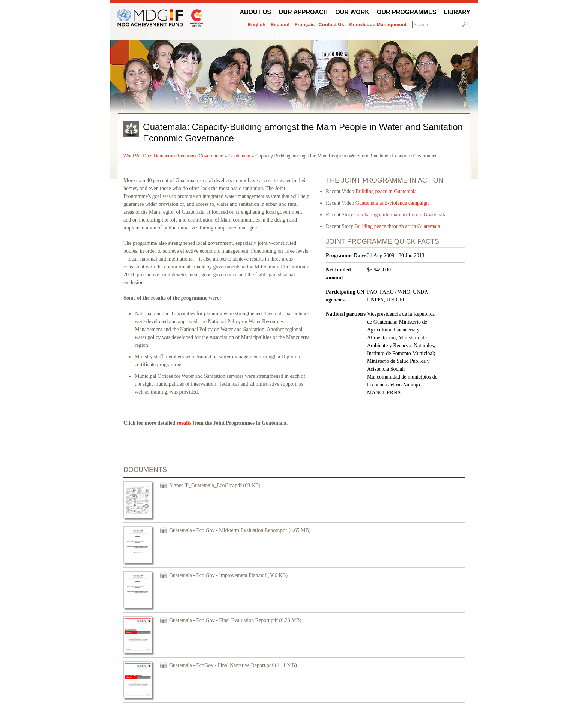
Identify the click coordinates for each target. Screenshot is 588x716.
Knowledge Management (378, 25)
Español (280, 25)
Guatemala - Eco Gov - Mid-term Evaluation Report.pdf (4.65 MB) (240, 530)
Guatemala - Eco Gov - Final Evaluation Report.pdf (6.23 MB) (235, 620)
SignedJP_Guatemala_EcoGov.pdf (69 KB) (215, 485)
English (257, 25)
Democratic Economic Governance (188, 156)
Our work (352, 12)
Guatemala (239, 156)
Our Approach (303, 12)
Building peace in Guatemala (386, 191)
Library (457, 12)
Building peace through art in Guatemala (397, 226)
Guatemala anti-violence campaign (392, 203)
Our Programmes (406, 12)
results (184, 423)
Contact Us (331, 25)
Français (305, 25)
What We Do (136, 156)
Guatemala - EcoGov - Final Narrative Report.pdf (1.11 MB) (233, 665)
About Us (255, 12)
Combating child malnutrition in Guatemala (400, 215)
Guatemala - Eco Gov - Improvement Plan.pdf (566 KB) (228, 575)
